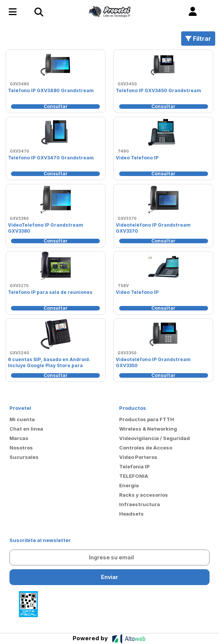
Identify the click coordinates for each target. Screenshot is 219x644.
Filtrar (198, 39)
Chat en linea (26, 429)
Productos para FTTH (147, 419)
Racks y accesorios (144, 495)
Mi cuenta (22, 419)
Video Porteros (138, 457)
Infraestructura (140, 504)
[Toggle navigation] (39, 12)
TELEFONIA (134, 476)
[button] (193, 12)
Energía (129, 485)
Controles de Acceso (146, 448)
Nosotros (21, 448)
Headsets (131, 514)
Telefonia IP (134, 466)
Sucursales (24, 457)
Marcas (19, 438)
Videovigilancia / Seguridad (155, 438)
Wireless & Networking (148, 429)
